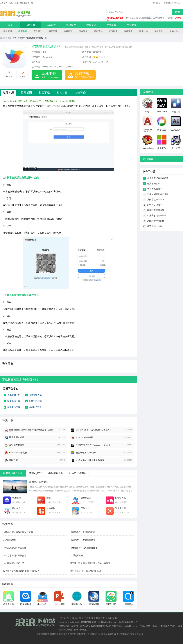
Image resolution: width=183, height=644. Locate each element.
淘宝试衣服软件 (17, 445)
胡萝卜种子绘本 (155, 226)
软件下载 (30, 25)
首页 (10, 25)
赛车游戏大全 (51, 101)
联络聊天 (128, 31)
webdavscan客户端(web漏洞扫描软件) (93, 430)
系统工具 (159, 31)
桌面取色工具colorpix (86, 453)
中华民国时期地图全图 (158, 194)
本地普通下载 (14, 395)
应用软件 (144, 31)
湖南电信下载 (14, 401)
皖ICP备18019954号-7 (129, 622)
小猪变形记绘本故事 (157, 216)
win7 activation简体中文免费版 (90, 460)
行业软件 (83, 31)
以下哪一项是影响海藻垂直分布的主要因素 (90, 563)
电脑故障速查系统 (156, 210)
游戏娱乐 (68, 31)
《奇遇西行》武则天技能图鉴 (84, 548)
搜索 (177, 12)
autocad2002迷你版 (85, 437)
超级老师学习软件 (156, 221)
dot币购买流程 (77, 556)
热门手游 (157, 3)
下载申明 (88, 618)
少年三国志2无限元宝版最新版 (138, 18)
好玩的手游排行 (68, 101)
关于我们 (64, 618)
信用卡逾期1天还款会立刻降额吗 (85, 571)
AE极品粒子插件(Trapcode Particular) (93, 445)
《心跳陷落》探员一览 (14, 563)
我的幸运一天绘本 (156, 200)
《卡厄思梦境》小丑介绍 (15, 548)
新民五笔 (13, 460)
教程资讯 (91, 25)
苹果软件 (71, 25)
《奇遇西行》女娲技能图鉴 (83, 540)
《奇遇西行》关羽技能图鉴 (83, 532)
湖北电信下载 (35, 395)
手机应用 (8, 31)
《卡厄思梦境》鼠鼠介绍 (15, 556)
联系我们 (76, 618)
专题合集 (167, 3)
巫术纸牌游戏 (159, 18)
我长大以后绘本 (155, 189)
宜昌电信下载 (35, 401)
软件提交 (178, 3)
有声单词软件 (154, 184)
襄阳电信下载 (14, 407)
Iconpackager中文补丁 (19, 453)
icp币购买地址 (10, 540)
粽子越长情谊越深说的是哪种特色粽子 (21, 571)
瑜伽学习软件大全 (19, 101)
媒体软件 (98, 31)
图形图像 (113, 31)
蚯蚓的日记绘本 (155, 205)
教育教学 (23, 31)
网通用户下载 (35, 407)
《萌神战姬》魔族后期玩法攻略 (18, 532)
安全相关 (38, 31)
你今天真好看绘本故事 (158, 178)
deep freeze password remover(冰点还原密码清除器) (31, 430)
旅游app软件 (36, 101)
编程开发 (53, 31)
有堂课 (170, 18)
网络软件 (174, 31)
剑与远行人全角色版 (115, 18)
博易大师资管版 (17, 437)
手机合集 (132, 25)
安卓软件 (51, 25)
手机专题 (112, 25)
